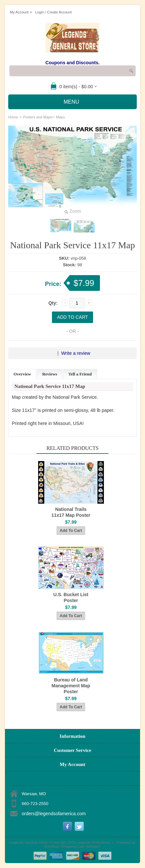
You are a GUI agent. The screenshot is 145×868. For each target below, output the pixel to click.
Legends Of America (93, 842)
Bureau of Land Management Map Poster (71, 686)
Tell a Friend (80, 374)
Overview (22, 374)
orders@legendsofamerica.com (54, 814)
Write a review (76, 353)
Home (13, 117)
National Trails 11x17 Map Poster (71, 512)
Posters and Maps (38, 117)
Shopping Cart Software (80, 846)
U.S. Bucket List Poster (71, 597)
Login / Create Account (53, 12)
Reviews (50, 374)
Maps (60, 117)
